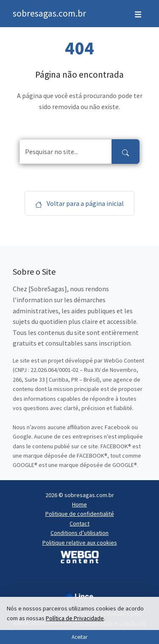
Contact (79, 523)
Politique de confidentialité (80, 514)
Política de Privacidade (75, 618)
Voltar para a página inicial (79, 203)
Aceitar (79, 637)
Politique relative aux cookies (80, 543)
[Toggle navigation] (138, 14)
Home (79, 504)
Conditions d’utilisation (79, 533)
